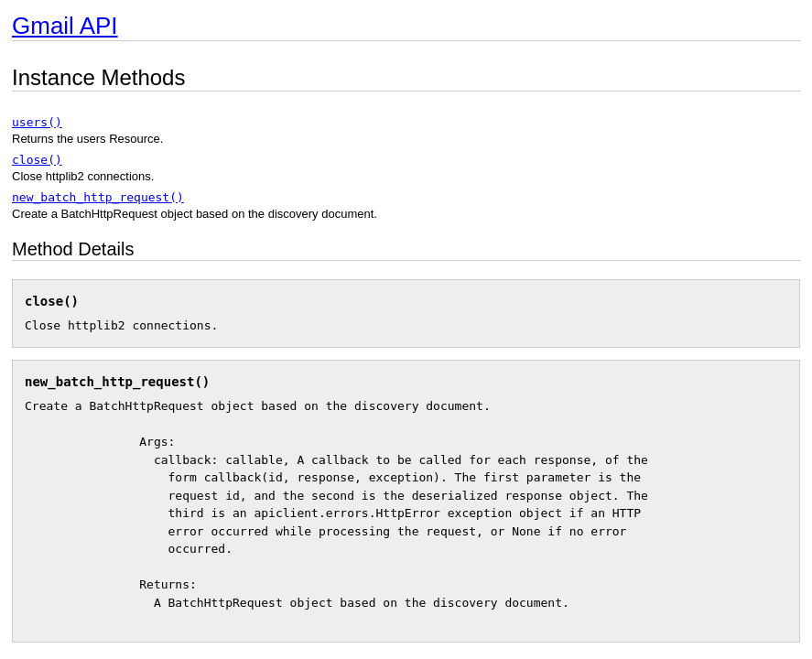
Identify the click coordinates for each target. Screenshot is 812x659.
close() (37, 160)
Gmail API (65, 26)
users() (37, 122)
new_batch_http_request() (98, 197)
